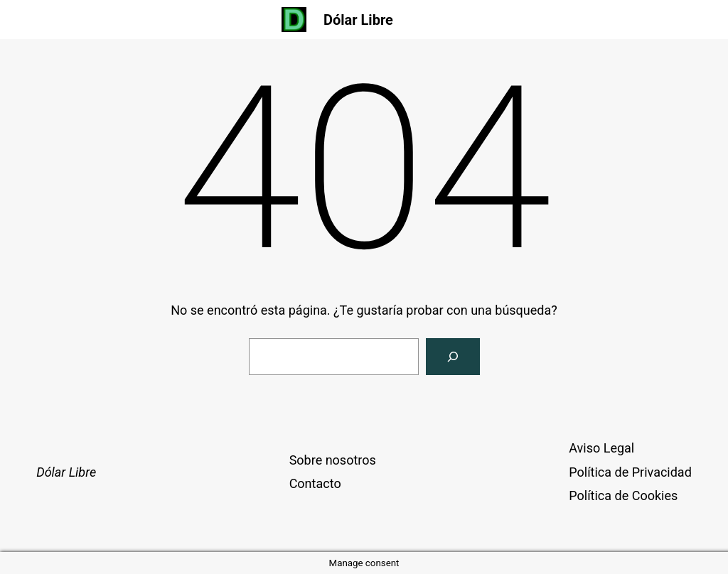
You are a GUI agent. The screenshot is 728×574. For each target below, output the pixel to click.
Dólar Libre (358, 20)
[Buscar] (453, 357)
